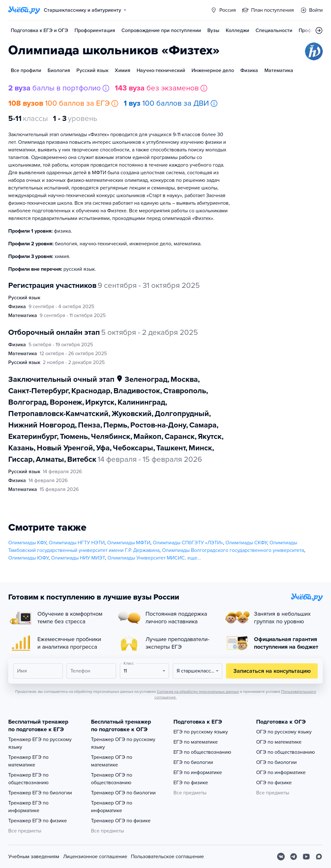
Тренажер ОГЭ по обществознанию (112, 779)
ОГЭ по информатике (281, 772)
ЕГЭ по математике (196, 742)
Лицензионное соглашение (95, 857)
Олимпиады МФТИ (129, 543)
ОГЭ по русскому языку (284, 732)
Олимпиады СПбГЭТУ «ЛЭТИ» (188, 543)
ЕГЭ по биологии (193, 762)
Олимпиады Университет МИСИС (146, 558)
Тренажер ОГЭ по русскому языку (123, 743)
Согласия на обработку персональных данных (198, 692)
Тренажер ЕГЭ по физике (38, 821)
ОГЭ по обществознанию (286, 752)
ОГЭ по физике (274, 783)
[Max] (319, 857)
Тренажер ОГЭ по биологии (123, 793)
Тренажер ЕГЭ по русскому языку (40, 743)
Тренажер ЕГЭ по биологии (40, 793)
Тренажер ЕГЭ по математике (28, 761)
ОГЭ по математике (279, 742)
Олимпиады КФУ (27, 543)
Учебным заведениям (34, 857)
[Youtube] (306, 857)
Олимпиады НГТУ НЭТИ (77, 543)
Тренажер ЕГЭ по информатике (28, 807)
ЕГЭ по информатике (198, 772)
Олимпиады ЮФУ (28, 558)
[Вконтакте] (281, 857)
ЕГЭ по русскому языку (201, 732)
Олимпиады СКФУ (246, 543)
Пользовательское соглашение (167, 857)
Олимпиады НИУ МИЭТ (78, 558)
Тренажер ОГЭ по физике (121, 821)
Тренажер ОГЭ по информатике (112, 807)
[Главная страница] (24, 10)
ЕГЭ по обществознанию (202, 752)
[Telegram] (294, 857)
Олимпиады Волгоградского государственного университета (233, 550)
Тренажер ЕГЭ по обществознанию (28, 779)
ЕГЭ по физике (191, 783)
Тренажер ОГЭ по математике (112, 761)
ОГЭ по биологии (276, 762)
